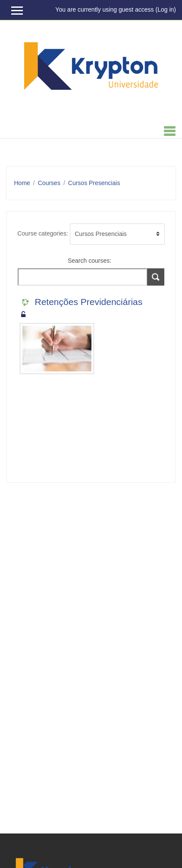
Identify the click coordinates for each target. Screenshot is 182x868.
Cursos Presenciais (94, 183)
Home (22, 183)
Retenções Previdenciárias (89, 302)
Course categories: (43, 233)
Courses (49, 183)
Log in (166, 9)
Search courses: (89, 261)
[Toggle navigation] (169, 131)
